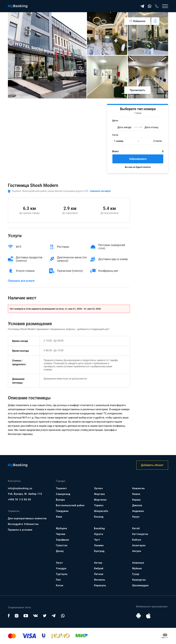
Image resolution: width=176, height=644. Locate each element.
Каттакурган (140, 534)
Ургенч (98, 488)
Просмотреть (137, 90)
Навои (136, 494)
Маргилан (100, 500)
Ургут (60, 563)
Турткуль (62, 574)
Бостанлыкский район (70, 505)
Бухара (60, 500)
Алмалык (138, 563)
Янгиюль (100, 580)
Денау (60, 551)
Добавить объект (152, 465)
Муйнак (137, 568)
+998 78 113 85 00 (20, 500)
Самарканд (63, 494)
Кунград (99, 551)
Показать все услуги (21, 281)
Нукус (136, 517)
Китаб (136, 528)
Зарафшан (63, 540)
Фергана (99, 494)
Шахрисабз (101, 511)
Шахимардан (140, 585)
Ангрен (137, 551)
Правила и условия (20, 530)
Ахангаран (139, 545)
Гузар (136, 574)
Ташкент (62, 488)
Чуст (97, 540)
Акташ (98, 563)
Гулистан (62, 545)
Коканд (99, 517)
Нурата (99, 534)
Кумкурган (139, 580)
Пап (58, 580)
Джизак (137, 505)
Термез (99, 505)
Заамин (99, 545)
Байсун (137, 540)
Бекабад (99, 528)
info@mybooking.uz (20, 488)
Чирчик (61, 534)
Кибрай (99, 568)
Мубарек (62, 528)
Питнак (99, 574)
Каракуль (100, 585)
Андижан (138, 511)
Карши (136, 500)
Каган (60, 585)
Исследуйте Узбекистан (23, 524)
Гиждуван (62, 511)
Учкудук (61, 568)
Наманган (138, 488)
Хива (59, 517)
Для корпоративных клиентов (27, 518)
